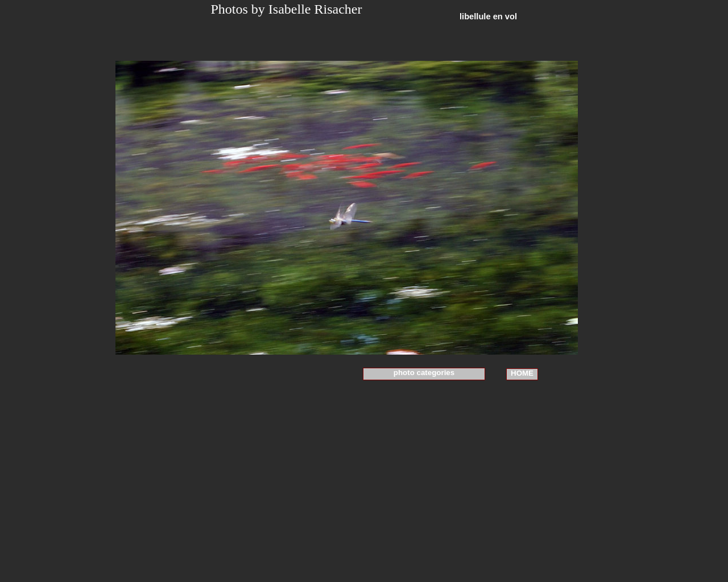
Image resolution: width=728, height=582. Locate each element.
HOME (522, 373)
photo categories (424, 373)
